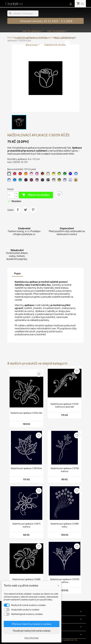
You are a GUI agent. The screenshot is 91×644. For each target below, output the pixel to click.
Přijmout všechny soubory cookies (32, 624)
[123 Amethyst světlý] (38, 181)
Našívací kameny (65, 38)
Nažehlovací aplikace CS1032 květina (65, 581)
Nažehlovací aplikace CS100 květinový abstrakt (65, 405)
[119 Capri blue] (15, 181)
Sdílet (18, 210)
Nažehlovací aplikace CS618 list (26, 468)
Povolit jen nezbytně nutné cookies (32, 631)
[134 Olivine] (60, 181)
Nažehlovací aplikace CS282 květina (26, 581)
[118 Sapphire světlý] (10, 181)
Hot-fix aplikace (33, 31)
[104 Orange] (26, 174)
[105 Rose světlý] (32, 174)
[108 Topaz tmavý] (43, 174)
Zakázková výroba (55, 45)
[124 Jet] (43, 181)
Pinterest (33, 210)
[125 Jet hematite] (49, 181)
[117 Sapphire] (76, 174)
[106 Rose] (38, 174)
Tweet (25, 210)
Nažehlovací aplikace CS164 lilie (26, 413)
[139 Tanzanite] (65, 181)
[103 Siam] (21, 174)
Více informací (32, 638)
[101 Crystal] (10, 174)
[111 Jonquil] (49, 174)
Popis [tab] (17, 273)
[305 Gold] (76, 181)
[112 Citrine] (54, 174)
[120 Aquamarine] (21, 181)
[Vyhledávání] (23, 13)
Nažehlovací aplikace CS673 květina (26, 525)
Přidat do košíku (36, 195)
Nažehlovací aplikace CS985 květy (65, 525)
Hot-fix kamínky (58, 31)
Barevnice (33, 45)
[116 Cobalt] (71, 174)
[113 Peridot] (60, 174)
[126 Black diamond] (54, 181)
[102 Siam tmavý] (15, 174)
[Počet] (11, 195)
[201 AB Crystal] (71, 181)
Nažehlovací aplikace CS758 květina (65, 470)
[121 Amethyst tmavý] (26, 181)
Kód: (10, 162)
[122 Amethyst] (32, 181)
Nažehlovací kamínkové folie (32, 38)
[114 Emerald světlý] (65, 174)
